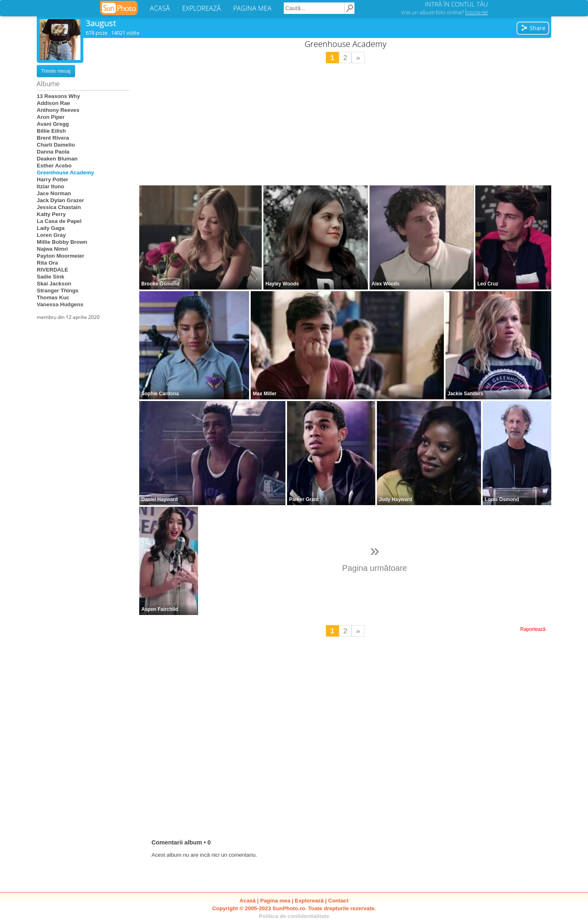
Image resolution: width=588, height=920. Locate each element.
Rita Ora (47, 263)
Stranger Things (58, 291)
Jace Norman (54, 193)
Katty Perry (51, 214)
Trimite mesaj (56, 71)
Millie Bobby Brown (62, 242)
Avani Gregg (53, 124)
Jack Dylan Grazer (60, 200)
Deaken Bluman (57, 159)
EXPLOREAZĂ (202, 8)
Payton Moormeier (60, 256)
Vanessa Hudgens (60, 304)
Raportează (533, 629)
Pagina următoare (375, 557)
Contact (339, 901)
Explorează (309, 901)
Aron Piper (51, 117)
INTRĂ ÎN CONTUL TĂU (457, 4)
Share (533, 28)
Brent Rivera (53, 138)
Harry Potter (52, 179)
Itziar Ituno (50, 186)
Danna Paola (53, 152)
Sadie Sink (50, 277)
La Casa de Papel (59, 221)
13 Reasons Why (58, 96)
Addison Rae (53, 103)
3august (101, 23)
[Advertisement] (345, 125)
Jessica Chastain (59, 207)
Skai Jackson (54, 284)
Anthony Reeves (58, 110)
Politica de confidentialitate (294, 916)
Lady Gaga (51, 228)
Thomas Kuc (53, 297)
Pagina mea (275, 901)
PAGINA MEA (252, 8)
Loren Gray (51, 235)
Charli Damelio (56, 145)
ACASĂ (160, 8)
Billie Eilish (51, 131)
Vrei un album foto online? (444, 12)
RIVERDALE (52, 270)
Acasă (248, 901)
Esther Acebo (54, 166)
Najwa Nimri (52, 249)
